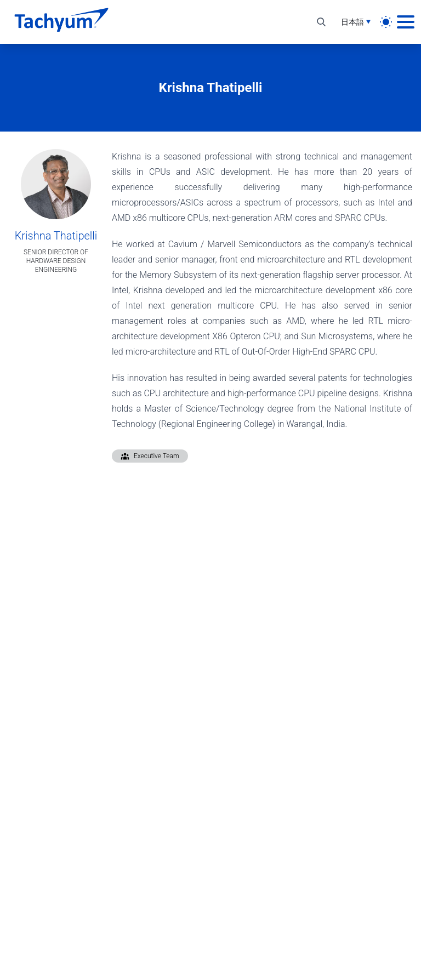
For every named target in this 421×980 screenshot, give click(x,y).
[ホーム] (61, 22)
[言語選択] (356, 22)
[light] (386, 22)
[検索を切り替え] (321, 22)
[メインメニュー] (406, 22)
